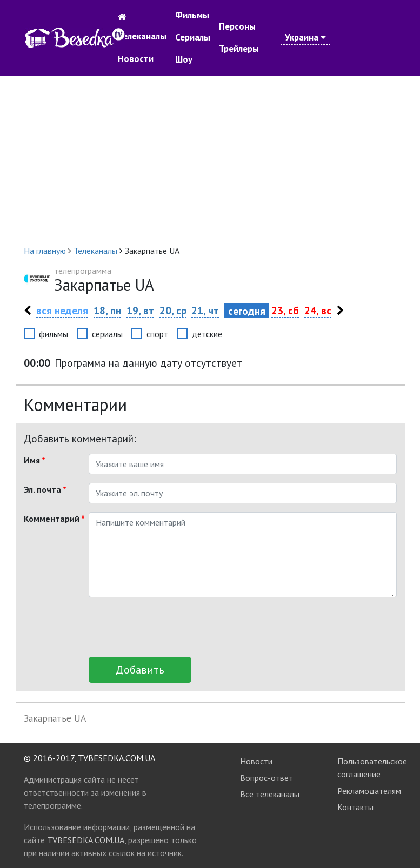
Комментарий (52, 519)
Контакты (355, 807)
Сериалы (193, 37)
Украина (305, 37)
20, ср (173, 310)
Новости (136, 59)
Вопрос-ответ (266, 778)
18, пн (107, 310)
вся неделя (62, 310)
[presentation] (171, 627)
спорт (157, 334)
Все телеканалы (270, 794)
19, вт (140, 310)
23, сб (285, 310)
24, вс (318, 310)
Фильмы (192, 15)
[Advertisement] (210, 160)
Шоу (184, 59)
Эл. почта (45, 489)
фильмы (54, 334)
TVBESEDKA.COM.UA (116, 758)
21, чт (205, 310)
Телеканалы (142, 36)
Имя (35, 460)
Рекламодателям (369, 791)
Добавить (140, 670)
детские (207, 334)
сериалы (107, 334)
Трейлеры (239, 49)
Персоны (237, 26)
